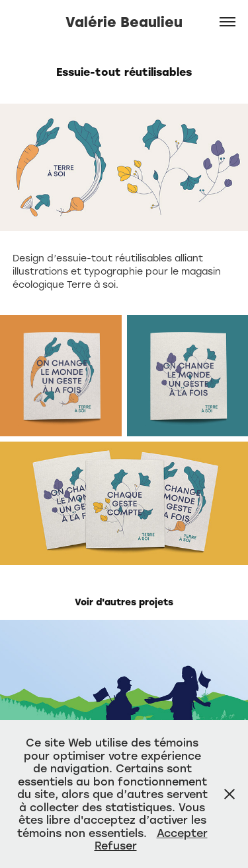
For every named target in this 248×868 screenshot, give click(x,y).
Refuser (116, 845)
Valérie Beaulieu (124, 21)
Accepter (182, 833)
